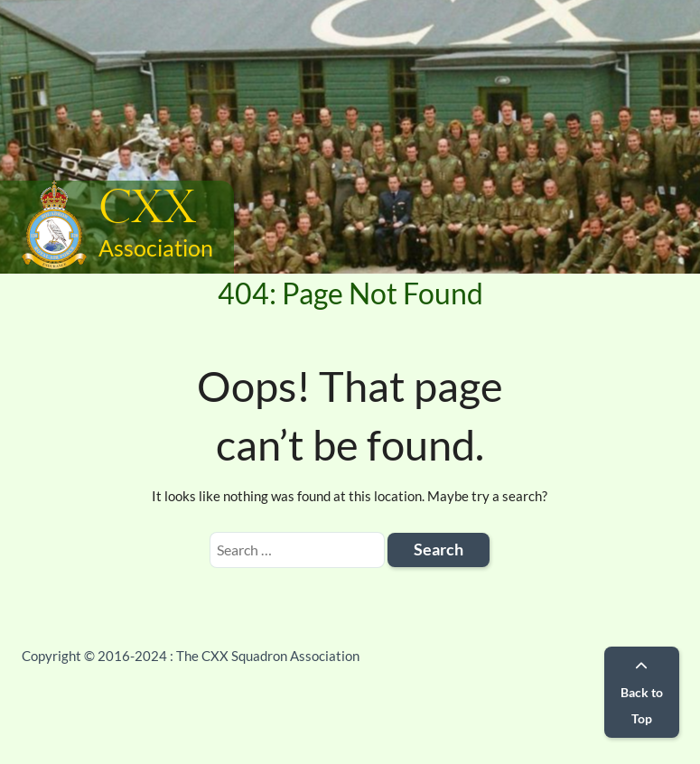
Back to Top (642, 693)
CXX (147, 209)
